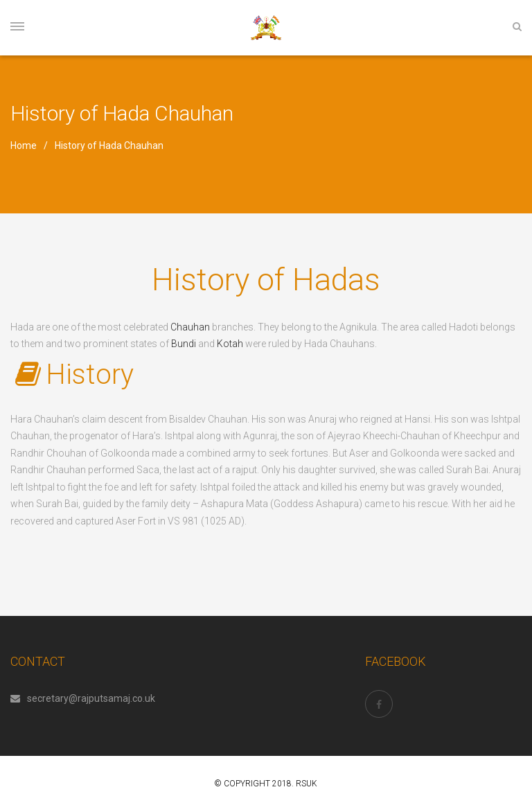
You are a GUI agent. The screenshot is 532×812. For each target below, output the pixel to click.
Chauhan (190, 327)
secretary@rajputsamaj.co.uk (83, 698)
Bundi (184, 344)
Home (24, 145)
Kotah (230, 344)
